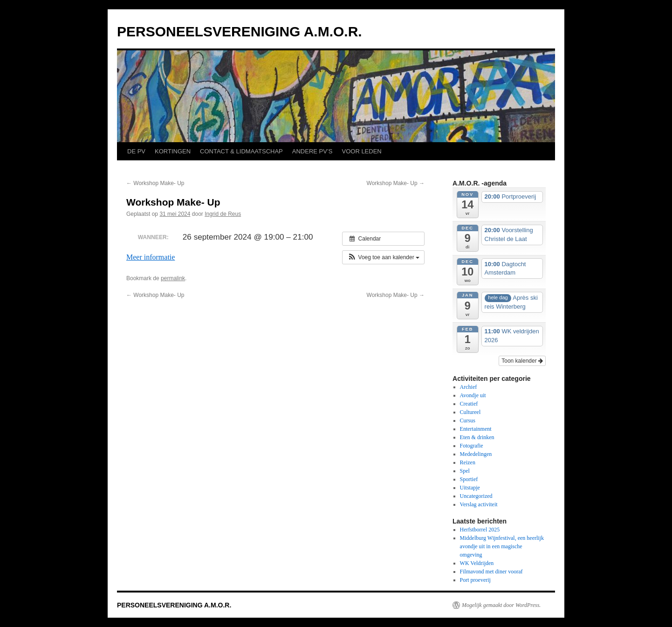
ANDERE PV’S (312, 151)
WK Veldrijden (477, 563)
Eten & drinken (477, 437)
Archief (469, 387)
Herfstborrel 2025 (480, 530)
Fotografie (472, 446)
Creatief (469, 404)
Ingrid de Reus (223, 214)
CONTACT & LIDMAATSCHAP (241, 151)
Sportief (469, 479)
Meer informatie (151, 257)
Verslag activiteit (479, 504)
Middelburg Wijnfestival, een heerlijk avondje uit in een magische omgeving (502, 546)
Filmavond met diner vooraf (491, 572)
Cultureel (470, 412)
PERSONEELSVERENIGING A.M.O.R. (240, 31)
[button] (383, 257)
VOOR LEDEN (361, 151)
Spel (465, 471)
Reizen (468, 462)
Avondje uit (473, 395)
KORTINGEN (173, 151)
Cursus (468, 420)
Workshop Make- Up (155, 183)
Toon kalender (522, 361)
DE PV (136, 151)
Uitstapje (470, 488)
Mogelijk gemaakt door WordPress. (501, 605)
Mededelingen (476, 454)
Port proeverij (475, 580)
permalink (173, 278)
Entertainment (476, 429)
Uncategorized (476, 496)
